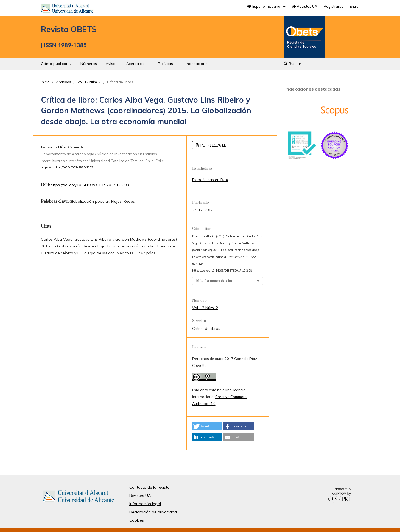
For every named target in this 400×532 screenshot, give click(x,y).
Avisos (112, 64)
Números (89, 64)
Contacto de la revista (149, 487)
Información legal (145, 504)
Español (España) (265, 6)
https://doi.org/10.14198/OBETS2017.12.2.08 (90, 185)
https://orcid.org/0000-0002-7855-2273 (67, 167)
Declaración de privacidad (153, 512)
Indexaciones (198, 64)
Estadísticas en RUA (210, 180)
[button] (207, 426)
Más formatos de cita (214, 281)
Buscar (292, 64)
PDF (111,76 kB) (214, 145)
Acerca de (136, 64)
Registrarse (334, 6)
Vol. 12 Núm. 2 (89, 82)
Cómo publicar (55, 64)
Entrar (355, 6)
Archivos (64, 82)
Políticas (166, 64)
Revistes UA (304, 6)
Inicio (45, 82)
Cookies (137, 520)
